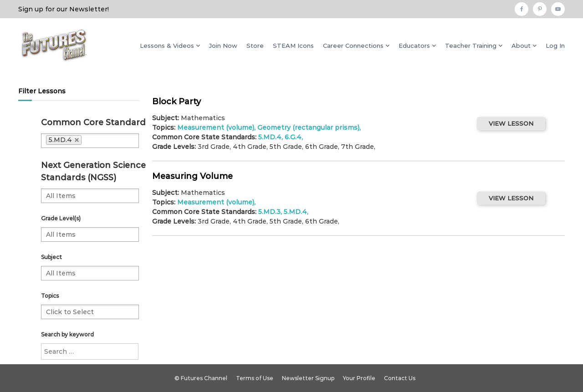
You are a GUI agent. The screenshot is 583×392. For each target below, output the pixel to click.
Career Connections (353, 46)
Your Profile (359, 378)
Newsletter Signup (308, 378)
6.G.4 (293, 137)
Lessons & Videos (167, 46)
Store (255, 46)
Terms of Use (255, 378)
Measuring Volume (192, 176)
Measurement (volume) (216, 127)
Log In (555, 46)
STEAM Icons (293, 46)
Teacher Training (471, 46)
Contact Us (400, 378)
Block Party (176, 102)
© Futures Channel (201, 378)
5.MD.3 (269, 212)
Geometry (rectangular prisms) (308, 127)
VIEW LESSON (511, 123)
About (521, 46)
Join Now (223, 46)
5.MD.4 (270, 137)
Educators (414, 46)
